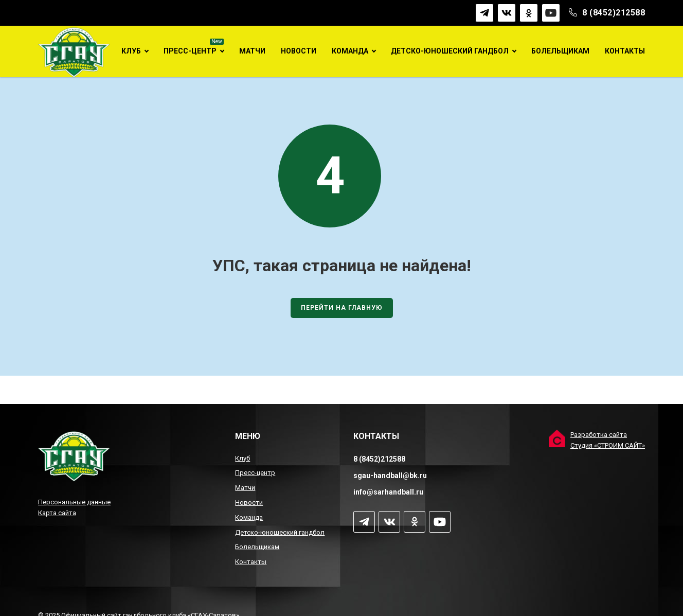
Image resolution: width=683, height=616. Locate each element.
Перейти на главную (342, 318)
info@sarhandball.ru (388, 492)
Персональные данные (74, 502)
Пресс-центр (190, 51)
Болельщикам (560, 51)
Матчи (252, 51)
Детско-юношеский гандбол (450, 51)
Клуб (131, 51)
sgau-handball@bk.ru (390, 476)
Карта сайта (57, 513)
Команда (350, 51)
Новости (299, 51)
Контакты (625, 51)
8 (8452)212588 (614, 13)
